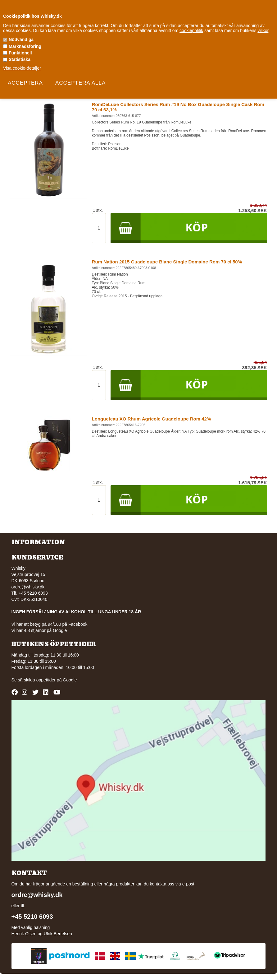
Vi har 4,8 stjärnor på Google (39, 630)
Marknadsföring (25, 46)
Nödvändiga (21, 39)
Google (70, 680)
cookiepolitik (191, 30)
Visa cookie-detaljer (22, 68)
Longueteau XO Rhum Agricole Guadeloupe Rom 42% (152, 419)
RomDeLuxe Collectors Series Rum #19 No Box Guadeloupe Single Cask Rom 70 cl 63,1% (178, 107)
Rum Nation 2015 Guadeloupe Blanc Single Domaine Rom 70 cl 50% (167, 262)
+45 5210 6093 (32, 917)
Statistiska (20, 59)
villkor (263, 30)
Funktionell (20, 53)
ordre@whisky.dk (28, 587)
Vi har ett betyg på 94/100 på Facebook (50, 624)
